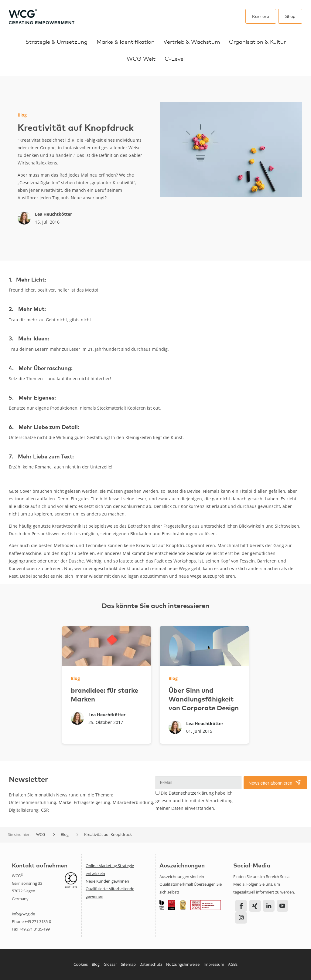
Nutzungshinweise (183, 964)
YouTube (283, 906)
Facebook (241, 906)
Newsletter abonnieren (270, 783)
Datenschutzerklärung (191, 793)
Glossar (110, 964)
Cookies (81, 964)
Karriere (261, 16)
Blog (96, 964)
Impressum (214, 964)
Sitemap (128, 964)
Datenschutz (151, 964)
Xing (255, 906)
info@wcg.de (23, 914)
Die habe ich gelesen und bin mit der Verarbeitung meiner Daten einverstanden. (194, 801)
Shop (290, 16)
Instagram (241, 918)
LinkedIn (269, 906)
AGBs (233, 964)
